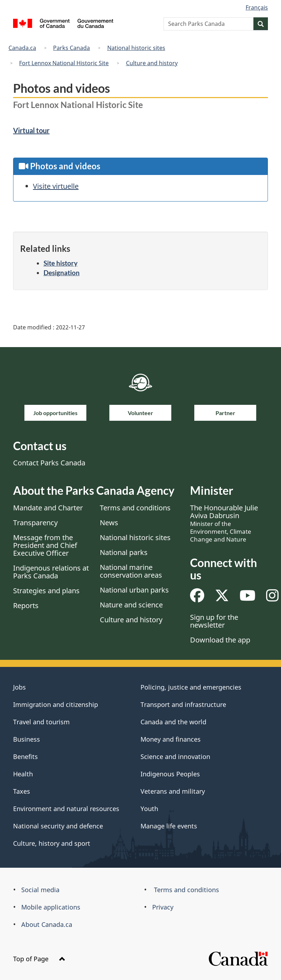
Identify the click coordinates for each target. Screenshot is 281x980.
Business (27, 739)
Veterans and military (173, 791)
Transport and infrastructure (183, 704)
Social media (40, 890)
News (109, 523)
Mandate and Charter (48, 508)
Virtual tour (31, 130)
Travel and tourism (41, 722)
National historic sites (136, 48)
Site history (61, 263)
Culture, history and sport (52, 843)
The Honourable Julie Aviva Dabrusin (224, 523)
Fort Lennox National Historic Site (64, 63)
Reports (26, 605)
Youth (149, 809)
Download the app (220, 640)
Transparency (35, 523)
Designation (62, 273)
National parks (124, 552)
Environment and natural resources (66, 809)
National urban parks (134, 590)
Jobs (19, 687)
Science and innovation (175, 757)
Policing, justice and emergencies (191, 687)
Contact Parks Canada (49, 463)
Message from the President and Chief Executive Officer (45, 545)
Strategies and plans (46, 591)
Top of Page (39, 959)
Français (257, 7)
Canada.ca (22, 48)
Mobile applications (51, 907)
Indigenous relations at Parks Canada (51, 572)
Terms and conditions (135, 508)
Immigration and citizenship (56, 704)
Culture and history (152, 63)
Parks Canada (71, 48)
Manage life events (169, 826)
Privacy (163, 907)
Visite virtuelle (56, 186)
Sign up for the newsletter (214, 621)
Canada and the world (173, 722)
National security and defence (58, 826)
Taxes (22, 791)
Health (23, 774)
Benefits (25, 757)
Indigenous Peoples (170, 774)
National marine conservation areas (131, 571)
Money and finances (171, 739)
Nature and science (131, 605)
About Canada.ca (47, 924)
